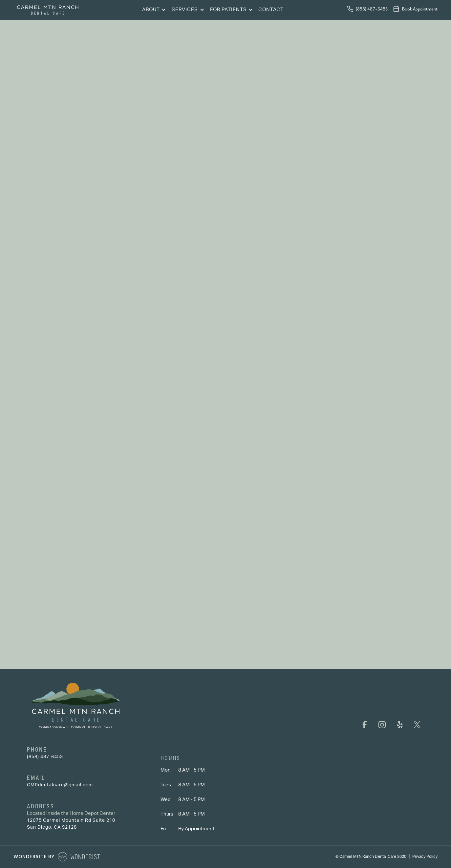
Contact (271, 10)
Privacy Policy (425, 857)
